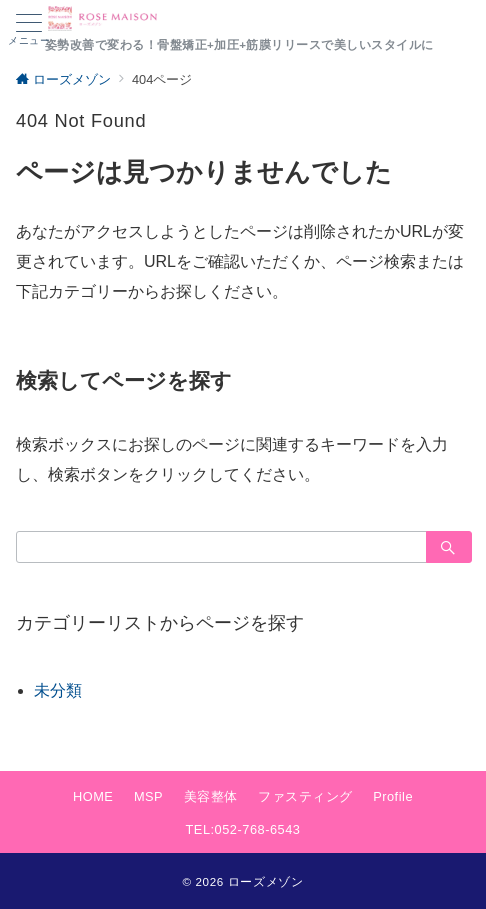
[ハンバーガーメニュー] (29, 30)
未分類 (58, 690)
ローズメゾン (266, 881)
